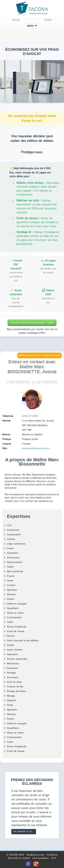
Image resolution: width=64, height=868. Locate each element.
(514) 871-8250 (30, 416)
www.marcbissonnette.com (36, 448)
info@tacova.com (35, 855)
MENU (32, 26)
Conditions (52, 855)
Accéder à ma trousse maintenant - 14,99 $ (32, 323)
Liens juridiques (40, 858)
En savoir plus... (24, 832)
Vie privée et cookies (19, 858)
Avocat (16, 20)
